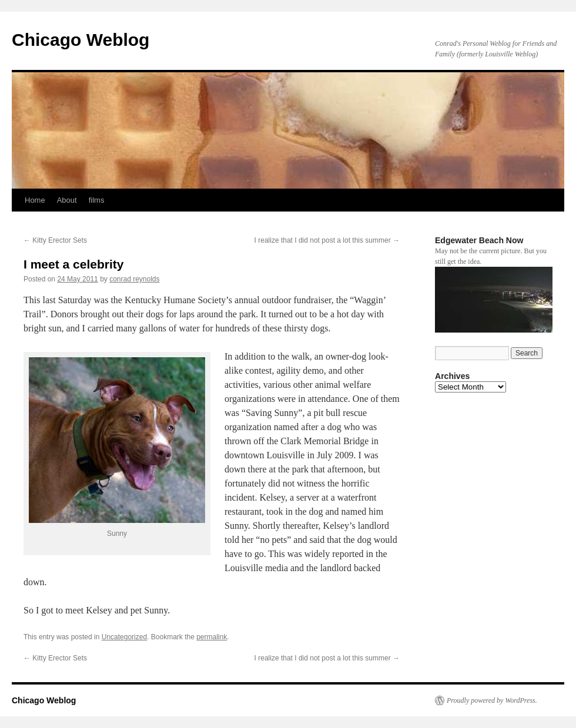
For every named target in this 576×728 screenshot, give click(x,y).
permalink (212, 637)
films (97, 200)
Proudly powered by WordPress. (492, 700)
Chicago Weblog (81, 40)
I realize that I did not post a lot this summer (327, 240)
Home (35, 200)
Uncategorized (124, 637)
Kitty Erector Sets (55, 240)
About (67, 200)
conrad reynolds (134, 279)
